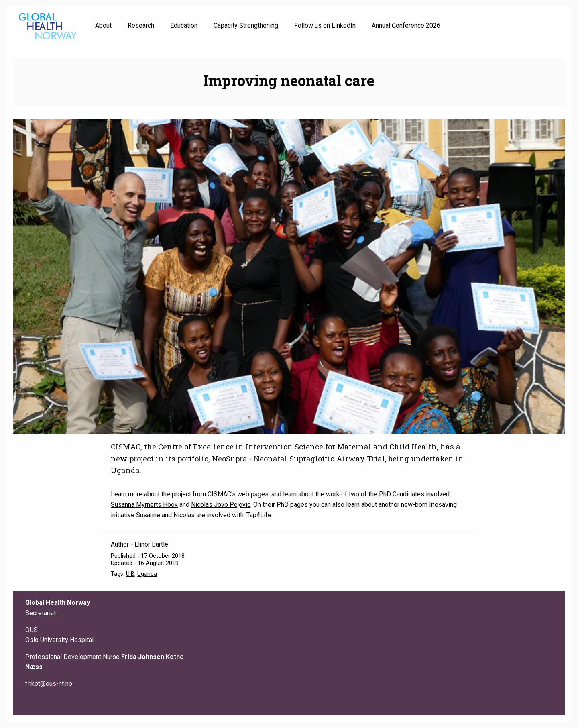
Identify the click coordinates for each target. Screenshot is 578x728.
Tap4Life (259, 515)
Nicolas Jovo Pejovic (221, 505)
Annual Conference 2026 (406, 25)
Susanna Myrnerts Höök (144, 505)
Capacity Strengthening (246, 25)
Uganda (147, 574)
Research (141, 25)
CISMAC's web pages (238, 494)
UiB (130, 574)
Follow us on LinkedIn (325, 25)
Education (184, 25)
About (103, 25)
